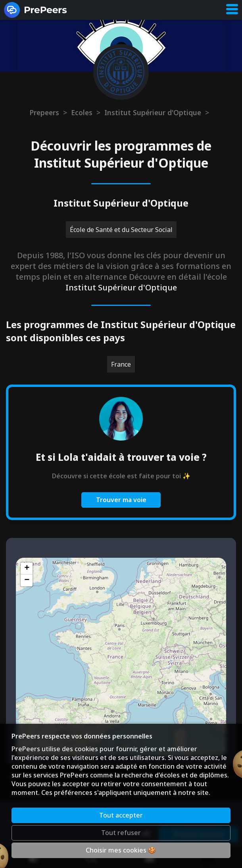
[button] (27, 568)
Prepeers (44, 112)
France (121, 364)
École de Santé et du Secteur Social (121, 230)
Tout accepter (121, 815)
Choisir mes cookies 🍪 (121, 850)
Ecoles (82, 112)
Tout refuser (121, 833)
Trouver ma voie (121, 500)
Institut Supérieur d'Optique (153, 112)
